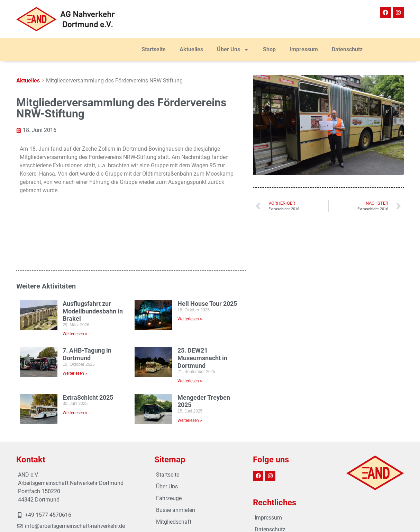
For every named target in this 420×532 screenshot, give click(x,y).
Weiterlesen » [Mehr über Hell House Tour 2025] (190, 272)
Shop (269, 49)
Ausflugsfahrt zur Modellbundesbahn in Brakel (93, 263)
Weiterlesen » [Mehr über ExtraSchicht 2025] (75, 365)
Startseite (154, 49)
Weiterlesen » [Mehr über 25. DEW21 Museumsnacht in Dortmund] (190, 333)
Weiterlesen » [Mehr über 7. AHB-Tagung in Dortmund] (75, 326)
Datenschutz (347, 49)
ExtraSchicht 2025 (88, 350)
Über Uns (233, 50)
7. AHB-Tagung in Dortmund (87, 307)
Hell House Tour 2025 (207, 256)
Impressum (304, 49)
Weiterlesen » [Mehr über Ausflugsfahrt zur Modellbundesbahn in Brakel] (75, 286)
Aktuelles (191, 49)
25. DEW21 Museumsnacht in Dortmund (202, 310)
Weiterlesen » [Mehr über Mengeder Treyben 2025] (190, 373)
